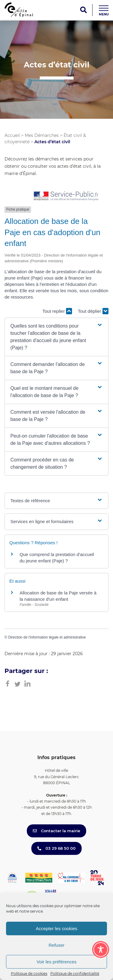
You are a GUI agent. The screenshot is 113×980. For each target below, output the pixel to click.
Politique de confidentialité (75, 974)
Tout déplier (93, 311)
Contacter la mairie (56, 831)
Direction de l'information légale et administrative (47, 637)
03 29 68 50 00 (56, 848)
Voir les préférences (56, 962)
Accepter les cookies (57, 928)
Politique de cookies (29, 974)
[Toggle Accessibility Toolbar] (101, 949)
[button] (56, 337)
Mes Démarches (42, 135)
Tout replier (57, 311)
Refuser (56, 945)
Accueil (12, 135)
